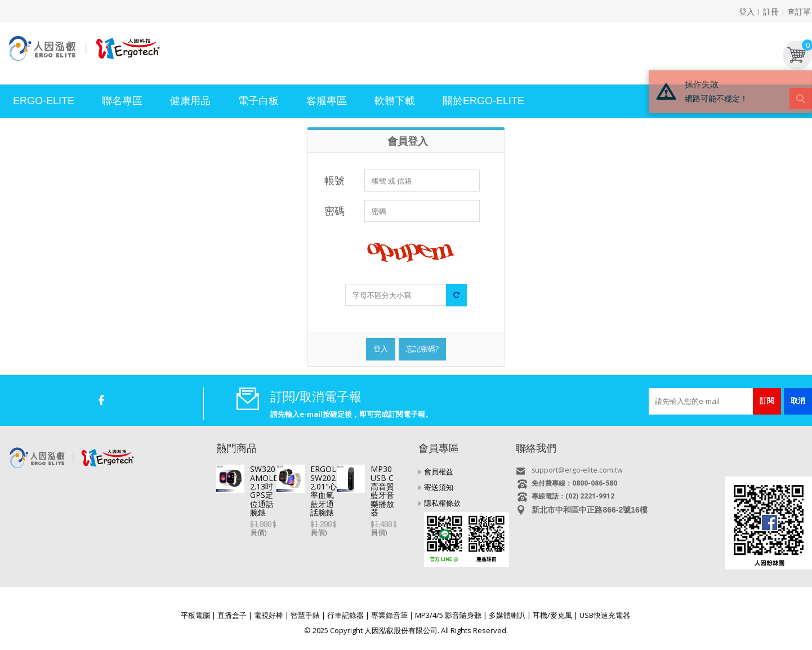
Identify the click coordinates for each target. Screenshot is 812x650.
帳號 (334, 180)
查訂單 (799, 12)
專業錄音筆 (389, 615)
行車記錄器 (345, 615)
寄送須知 (439, 487)
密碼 (334, 211)
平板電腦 (195, 615)
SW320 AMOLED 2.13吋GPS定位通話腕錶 (325, 469)
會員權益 (439, 471)
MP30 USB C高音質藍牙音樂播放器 (313, 537)
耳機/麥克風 (552, 615)
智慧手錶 (305, 615)
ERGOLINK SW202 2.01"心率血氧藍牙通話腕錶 (329, 507)
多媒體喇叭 (507, 615)
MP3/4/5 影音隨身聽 (448, 615)
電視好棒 (269, 615)
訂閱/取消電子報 (316, 396)
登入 (747, 12)
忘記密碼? (422, 349)
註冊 (771, 12)
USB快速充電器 (605, 615)
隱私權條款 (442, 503)
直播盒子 (232, 615)
